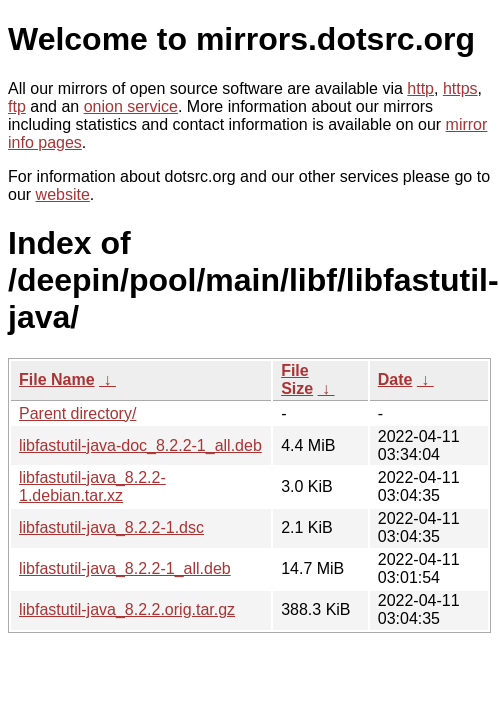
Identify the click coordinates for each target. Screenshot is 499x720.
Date (395, 379)
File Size (297, 379)
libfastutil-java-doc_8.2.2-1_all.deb (140, 445)
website (63, 194)
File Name (57, 379)
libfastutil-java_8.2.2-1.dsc (111, 527)
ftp (17, 106)
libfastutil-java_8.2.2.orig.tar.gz (127, 609)
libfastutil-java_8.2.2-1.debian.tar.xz (92, 486)
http (420, 88)
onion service (131, 106)
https (460, 88)
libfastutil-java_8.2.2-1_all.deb (125, 568)
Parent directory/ (77, 413)
